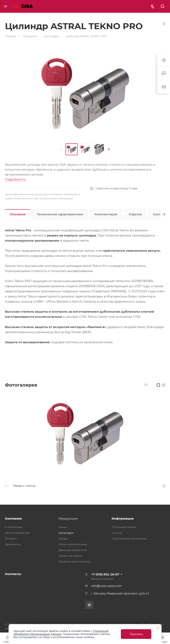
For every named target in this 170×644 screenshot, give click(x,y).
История (11, 538)
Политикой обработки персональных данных (61, 632)
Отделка (135, 214)
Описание (18, 214)
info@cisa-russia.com (106, 586)
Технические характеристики (60, 214)
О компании (14, 527)
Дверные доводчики (73, 550)
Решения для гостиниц (74, 561)
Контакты (13, 574)
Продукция (68, 518)
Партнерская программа (129, 538)
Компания (13, 518)
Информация (123, 518)
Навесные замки (70, 556)
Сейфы (63, 538)
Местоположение (17, 533)
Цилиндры (66, 533)
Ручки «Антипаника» (73, 544)
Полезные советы (124, 527)
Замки (63, 527)
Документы (13, 544)
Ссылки (117, 533)
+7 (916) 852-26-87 (105, 574)
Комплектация (106, 214)
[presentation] (61, 149)
